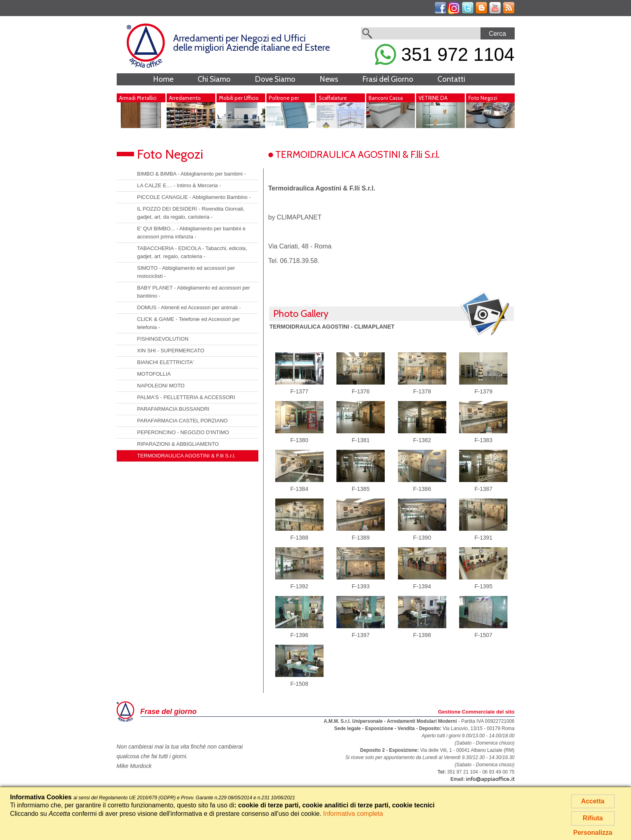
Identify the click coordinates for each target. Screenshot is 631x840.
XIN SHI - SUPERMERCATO (171, 351)
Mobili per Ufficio (239, 98)
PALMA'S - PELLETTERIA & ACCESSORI (186, 397)
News (329, 79)
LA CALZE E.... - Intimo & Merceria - (179, 185)
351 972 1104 (445, 54)
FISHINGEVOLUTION (163, 339)
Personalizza (593, 833)
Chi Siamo (214, 79)
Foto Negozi (483, 98)
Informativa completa (353, 814)
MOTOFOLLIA (154, 374)
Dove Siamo (275, 79)
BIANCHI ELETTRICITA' (166, 362)
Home (163, 79)
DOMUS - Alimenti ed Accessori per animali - (189, 307)
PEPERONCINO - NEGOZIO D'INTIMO (183, 432)
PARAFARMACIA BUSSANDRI (173, 409)
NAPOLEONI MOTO (161, 386)
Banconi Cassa (386, 98)
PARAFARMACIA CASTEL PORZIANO (182, 421)
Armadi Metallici (138, 98)
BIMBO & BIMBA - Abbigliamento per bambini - (192, 174)
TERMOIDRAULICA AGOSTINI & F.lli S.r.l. (187, 456)
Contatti (451, 79)
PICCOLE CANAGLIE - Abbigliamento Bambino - (194, 197)
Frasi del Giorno (388, 79)
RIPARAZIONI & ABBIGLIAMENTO (178, 444)
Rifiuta (593, 818)
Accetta (593, 801)
